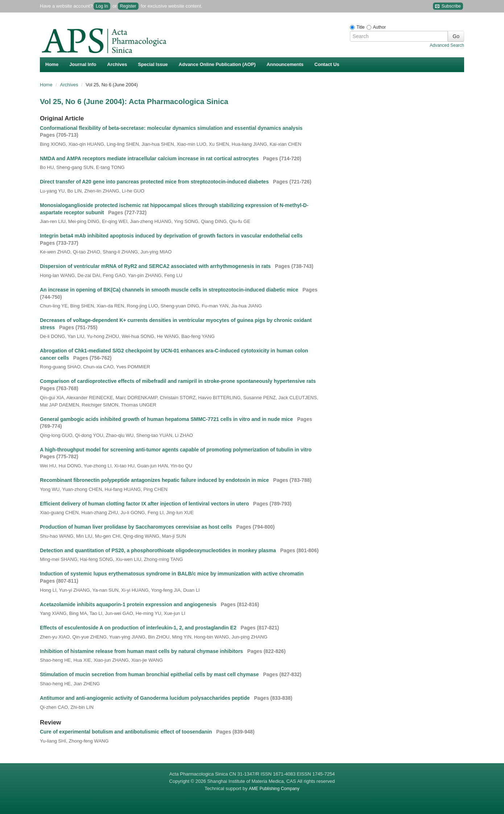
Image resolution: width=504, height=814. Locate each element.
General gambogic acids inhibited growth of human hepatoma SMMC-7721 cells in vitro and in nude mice (167, 419)
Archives (117, 64)
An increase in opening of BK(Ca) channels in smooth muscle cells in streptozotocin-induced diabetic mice (170, 290)
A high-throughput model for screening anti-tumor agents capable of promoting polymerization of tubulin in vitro (176, 450)
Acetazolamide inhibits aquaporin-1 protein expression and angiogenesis (129, 604)
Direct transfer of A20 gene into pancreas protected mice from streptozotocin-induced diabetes (155, 182)
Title (360, 27)
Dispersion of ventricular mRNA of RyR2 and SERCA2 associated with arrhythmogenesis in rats (156, 266)
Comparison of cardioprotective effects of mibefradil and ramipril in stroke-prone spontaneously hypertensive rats (179, 381)
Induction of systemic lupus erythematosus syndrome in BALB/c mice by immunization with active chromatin (172, 574)
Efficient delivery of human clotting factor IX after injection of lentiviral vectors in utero (145, 504)
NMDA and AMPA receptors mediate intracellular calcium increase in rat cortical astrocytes (150, 158)
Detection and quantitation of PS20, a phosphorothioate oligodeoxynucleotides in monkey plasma (159, 550)
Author (379, 27)
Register (128, 6)
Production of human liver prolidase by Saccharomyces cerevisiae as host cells (137, 527)
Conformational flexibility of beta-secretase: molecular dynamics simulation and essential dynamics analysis (172, 128)
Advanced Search (447, 45)
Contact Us (327, 64)
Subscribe (448, 6)
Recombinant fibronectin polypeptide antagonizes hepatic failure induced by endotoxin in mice (155, 480)
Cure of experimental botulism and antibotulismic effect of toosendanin (127, 732)
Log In (102, 6)
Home (52, 64)
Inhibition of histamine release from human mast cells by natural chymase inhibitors (142, 651)
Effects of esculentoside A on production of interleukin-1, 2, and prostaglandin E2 (139, 628)
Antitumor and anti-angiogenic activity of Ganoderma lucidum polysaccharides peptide (146, 698)
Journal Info (83, 64)
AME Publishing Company (274, 789)
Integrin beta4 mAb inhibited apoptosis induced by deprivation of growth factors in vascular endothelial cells (172, 236)
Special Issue (153, 64)
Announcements (285, 64)
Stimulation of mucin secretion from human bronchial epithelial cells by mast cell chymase (150, 674)
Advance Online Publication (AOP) (217, 64)
